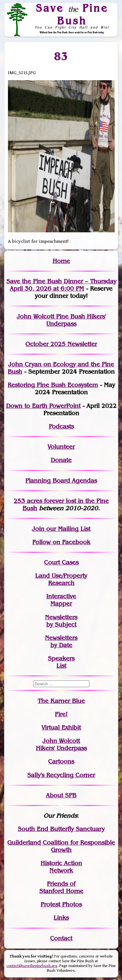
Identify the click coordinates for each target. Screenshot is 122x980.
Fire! (61, 714)
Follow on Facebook (61, 542)
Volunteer (61, 447)
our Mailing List (67, 529)
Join (38, 529)
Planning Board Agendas (61, 481)
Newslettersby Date (61, 642)
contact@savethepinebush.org (32, 966)
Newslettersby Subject (61, 621)
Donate (61, 460)
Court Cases (61, 562)
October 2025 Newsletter (61, 344)
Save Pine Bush (72, 14)
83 (61, 56)
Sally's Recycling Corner (61, 775)
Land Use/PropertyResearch (61, 579)
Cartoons (61, 761)
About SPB (61, 795)
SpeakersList (61, 662)
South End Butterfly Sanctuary (61, 829)
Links (61, 918)
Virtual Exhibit (61, 728)
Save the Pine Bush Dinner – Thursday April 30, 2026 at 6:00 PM (61, 285)
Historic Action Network (61, 867)
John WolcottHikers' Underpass (61, 745)
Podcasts (61, 426)
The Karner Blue (61, 701)
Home (61, 261)
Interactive (61, 596)
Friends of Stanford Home (61, 887)
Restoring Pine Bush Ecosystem (53, 385)
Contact (61, 938)
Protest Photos (61, 904)
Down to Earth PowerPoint (43, 406)
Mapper (61, 604)
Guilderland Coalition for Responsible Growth (61, 846)
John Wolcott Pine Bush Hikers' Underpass (61, 320)
